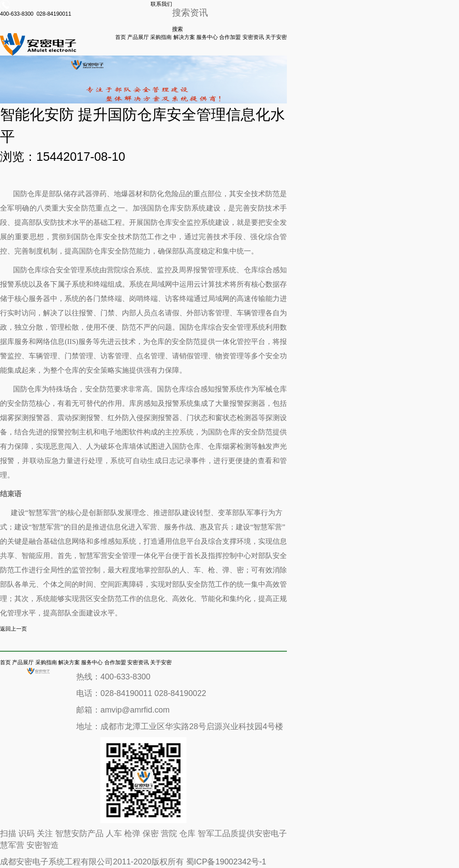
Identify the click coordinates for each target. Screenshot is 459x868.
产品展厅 (138, 37)
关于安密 (276, 37)
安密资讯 (253, 37)
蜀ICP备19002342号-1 (226, 862)
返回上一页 (13, 629)
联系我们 (161, 4)
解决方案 (184, 37)
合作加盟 (230, 37)
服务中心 (207, 37)
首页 (121, 37)
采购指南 (161, 37)
